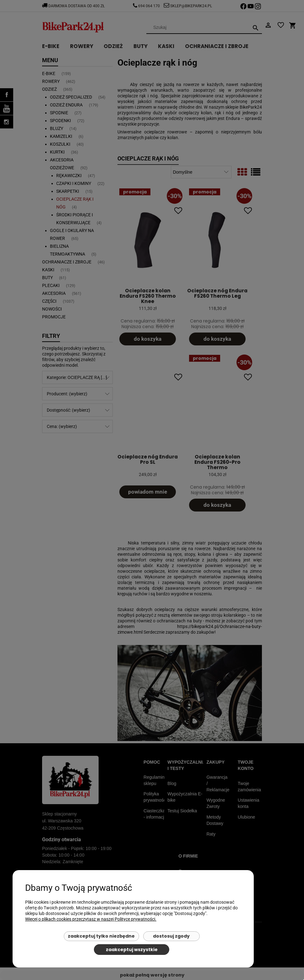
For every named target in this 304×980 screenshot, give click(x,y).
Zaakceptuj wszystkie (132, 950)
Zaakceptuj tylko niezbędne (101, 936)
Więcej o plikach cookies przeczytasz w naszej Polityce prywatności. (91, 919)
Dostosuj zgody (171, 936)
